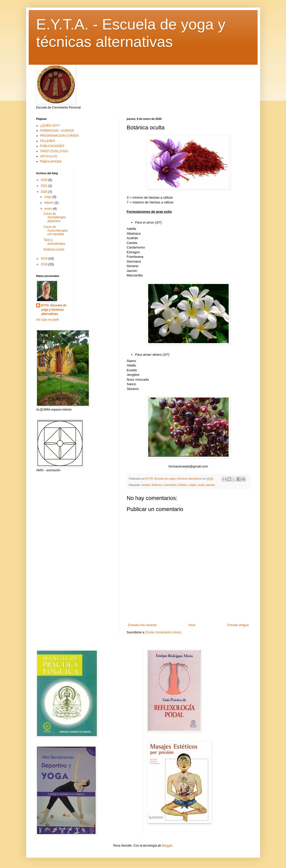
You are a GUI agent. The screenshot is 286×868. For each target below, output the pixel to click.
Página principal (51, 161)
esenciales (170, 485)
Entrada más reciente (142, 625)
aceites (146, 485)
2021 (45, 186)
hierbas (182, 485)
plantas (210, 485)
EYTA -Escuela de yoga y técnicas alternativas (54, 310)
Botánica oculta (54, 249)
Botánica (157, 485)
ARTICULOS (49, 156)
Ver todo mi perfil (48, 320)
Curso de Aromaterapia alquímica (54, 217)
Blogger (167, 846)
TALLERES (48, 141)
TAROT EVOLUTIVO (54, 151)
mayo (48, 197)
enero (49, 209)
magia (192, 485)
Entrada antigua (238, 625)
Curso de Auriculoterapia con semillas (55, 230)
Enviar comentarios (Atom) (164, 632)
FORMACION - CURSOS (57, 131)
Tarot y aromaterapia (54, 242)
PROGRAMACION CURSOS (59, 136)
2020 (45, 192)
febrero (49, 203)
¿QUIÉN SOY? (50, 126)
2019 (45, 259)
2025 (45, 180)
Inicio (192, 625)
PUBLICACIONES (52, 146)
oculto (201, 485)
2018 (45, 264)
